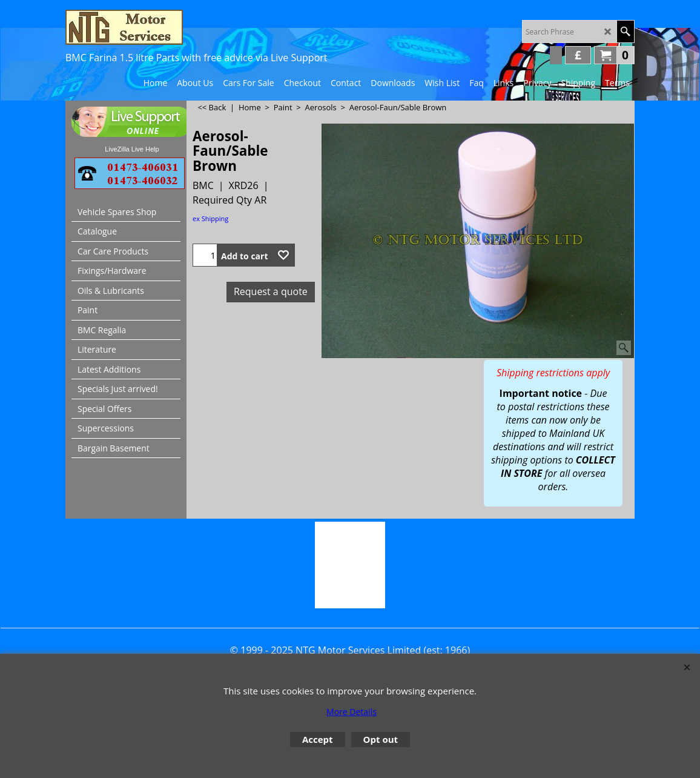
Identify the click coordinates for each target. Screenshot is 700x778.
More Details (352, 712)
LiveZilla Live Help (132, 149)
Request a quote (271, 291)
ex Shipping (210, 218)
